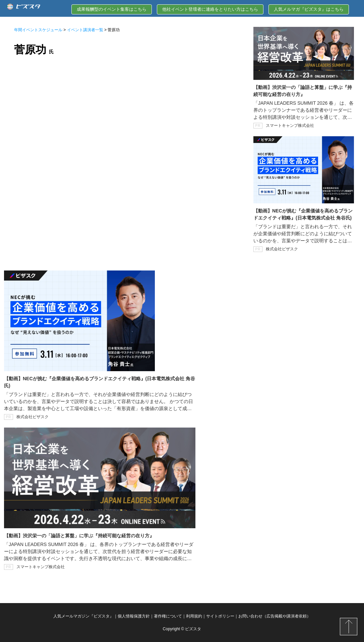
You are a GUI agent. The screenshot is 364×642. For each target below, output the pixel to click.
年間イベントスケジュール (38, 30)
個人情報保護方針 (134, 616)
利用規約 (194, 616)
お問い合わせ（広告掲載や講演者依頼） (275, 616)
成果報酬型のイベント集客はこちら (112, 9)
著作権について (168, 616)
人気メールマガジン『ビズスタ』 (83, 616)
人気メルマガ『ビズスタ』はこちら (309, 9)
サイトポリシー (220, 616)
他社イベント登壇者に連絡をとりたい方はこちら (210, 9)
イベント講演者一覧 (85, 30)
